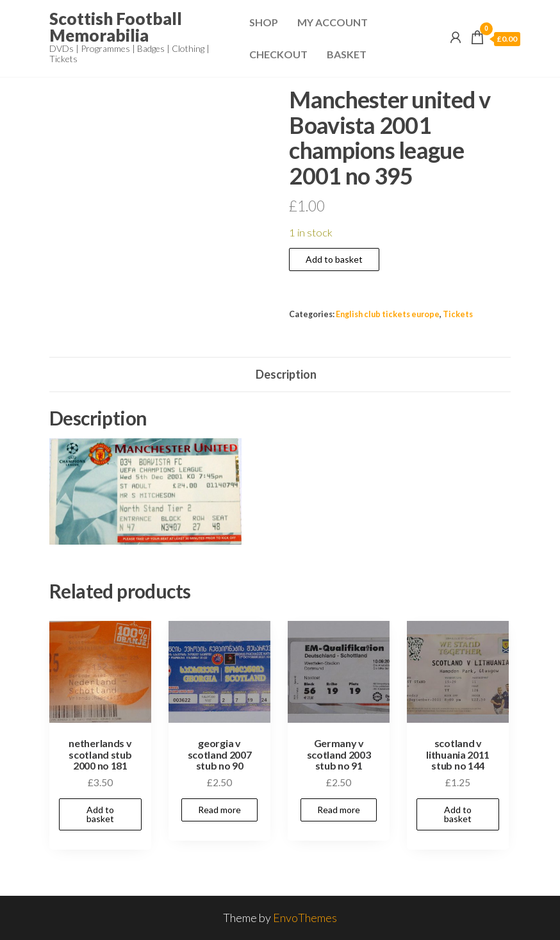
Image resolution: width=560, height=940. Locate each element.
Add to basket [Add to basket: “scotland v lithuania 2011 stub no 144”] (458, 814)
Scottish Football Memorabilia (116, 27)
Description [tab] (286, 374)
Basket (347, 54)
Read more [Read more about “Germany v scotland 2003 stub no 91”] (339, 810)
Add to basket (334, 259)
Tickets (458, 314)
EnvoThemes (305, 918)
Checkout (278, 54)
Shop (264, 22)
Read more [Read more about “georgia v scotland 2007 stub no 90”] (219, 810)
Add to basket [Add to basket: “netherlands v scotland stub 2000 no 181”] (100, 814)
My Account (333, 22)
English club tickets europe (388, 314)
